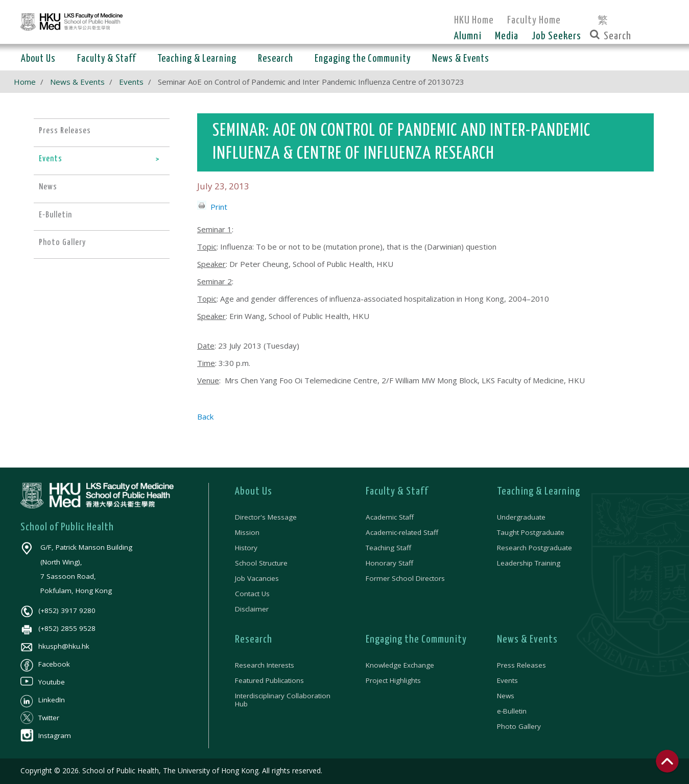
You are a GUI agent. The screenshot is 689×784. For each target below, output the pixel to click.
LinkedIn (43, 700)
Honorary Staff (389, 563)
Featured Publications (269, 680)
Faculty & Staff (397, 492)
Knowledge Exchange (400, 665)
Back (205, 416)
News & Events (77, 82)
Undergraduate (521, 517)
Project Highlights (393, 680)
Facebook (45, 664)
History (246, 548)
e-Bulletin (512, 711)
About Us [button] (38, 59)
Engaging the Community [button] (363, 59)
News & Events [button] (461, 59)
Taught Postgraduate (531, 532)
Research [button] (276, 59)
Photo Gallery (519, 726)
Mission (247, 532)
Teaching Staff (388, 548)
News (506, 696)
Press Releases (521, 665)
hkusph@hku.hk (55, 646)
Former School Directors (405, 578)
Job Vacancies (257, 578)
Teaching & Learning (539, 492)
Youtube (43, 682)
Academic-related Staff (402, 532)
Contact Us (252, 594)
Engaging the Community (416, 640)
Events (131, 82)
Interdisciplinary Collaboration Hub (283, 700)
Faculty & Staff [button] (106, 59)
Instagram (46, 736)
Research (254, 640)
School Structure (261, 563)
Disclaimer (252, 609)
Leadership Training (529, 563)
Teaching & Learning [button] (197, 59)
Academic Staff (390, 517)
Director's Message (266, 517)
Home (25, 82)
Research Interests (265, 665)
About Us (254, 492)
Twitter (40, 718)
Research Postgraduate (534, 548)
